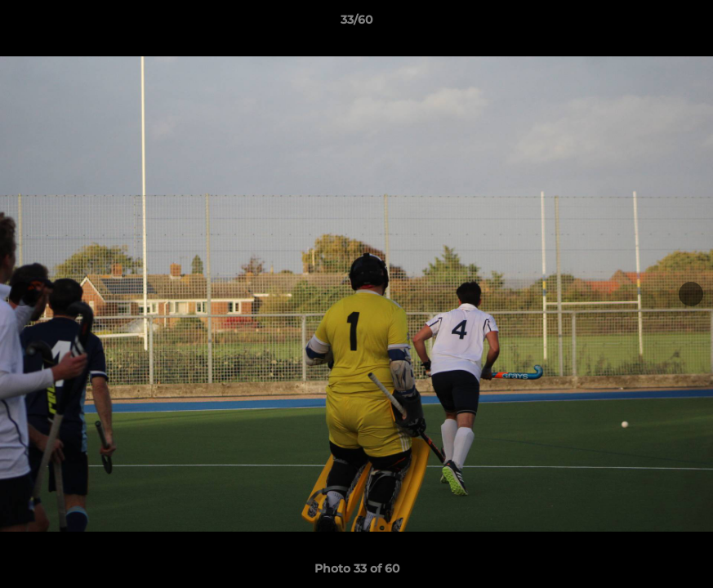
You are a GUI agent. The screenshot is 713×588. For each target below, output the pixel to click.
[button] (684, 24)
